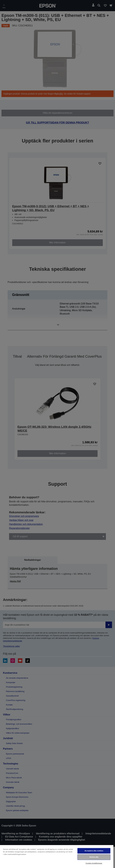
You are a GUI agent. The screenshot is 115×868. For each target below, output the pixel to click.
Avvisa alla (94, 857)
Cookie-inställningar (94, 863)
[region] (57, 856)
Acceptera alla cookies (94, 851)
